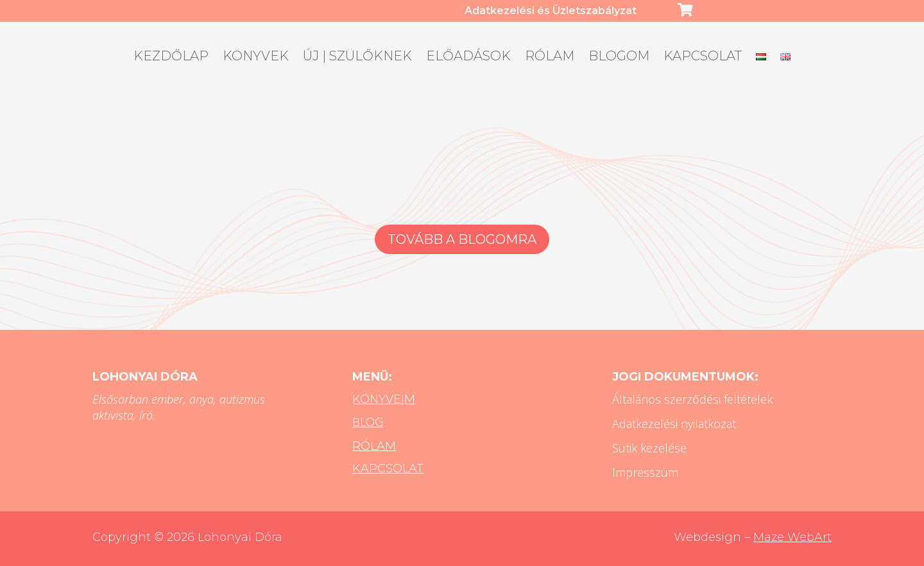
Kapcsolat (703, 57)
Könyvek (256, 57)
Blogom (619, 57)
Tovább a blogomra (462, 239)
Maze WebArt (792, 537)
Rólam (550, 57)
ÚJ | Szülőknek (357, 57)
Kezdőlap (171, 57)
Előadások (468, 57)
